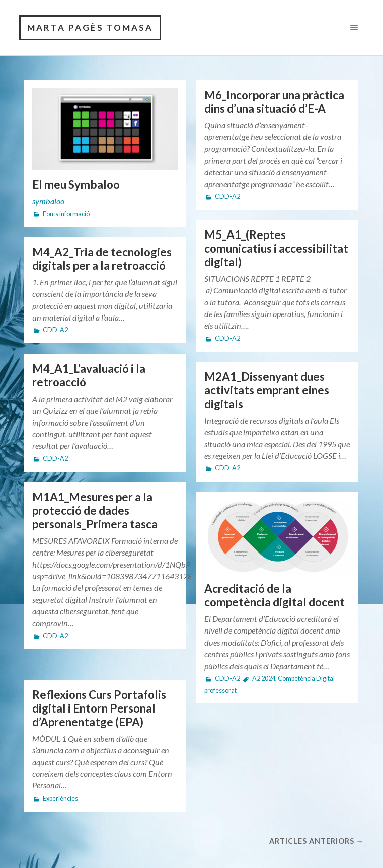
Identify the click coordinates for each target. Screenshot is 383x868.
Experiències (60, 798)
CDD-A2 (227, 196)
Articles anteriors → (317, 841)
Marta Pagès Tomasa (90, 27)
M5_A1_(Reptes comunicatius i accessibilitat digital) (276, 248)
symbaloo (48, 201)
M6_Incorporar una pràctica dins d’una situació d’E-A (274, 102)
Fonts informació (66, 214)
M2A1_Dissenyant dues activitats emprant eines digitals (267, 390)
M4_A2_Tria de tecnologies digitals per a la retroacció (102, 259)
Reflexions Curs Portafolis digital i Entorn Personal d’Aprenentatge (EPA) (99, 708)
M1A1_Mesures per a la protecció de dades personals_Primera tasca (95, 510)
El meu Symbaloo (76, 184)
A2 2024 (264, 679)
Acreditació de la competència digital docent (275, 595)
